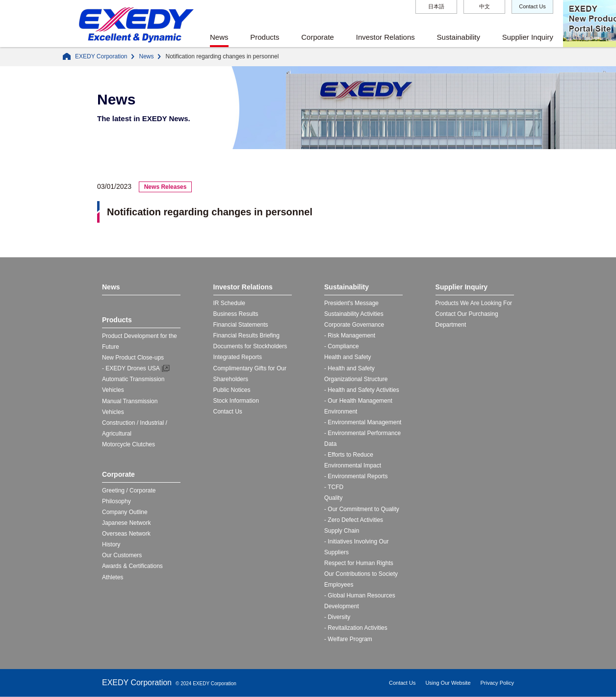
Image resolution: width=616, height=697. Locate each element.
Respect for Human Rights (359, 563)
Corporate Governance (354, 325)
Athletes (113, 577)
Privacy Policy (497, 683)
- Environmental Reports (356, 476)
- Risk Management (350, 336)
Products (265, 37)
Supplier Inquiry (528, 37)
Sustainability (459, 37)
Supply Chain (342, 531)
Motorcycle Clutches (128, 444)
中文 (485, 6)
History (111, 544)
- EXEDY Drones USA (131, 368)
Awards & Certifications (132, 566)
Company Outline (125, 512)
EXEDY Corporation (101, 56)
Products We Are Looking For (474, 303)
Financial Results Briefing (246, 336)
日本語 (436, 6)
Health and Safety (347, 357)
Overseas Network (126, 534)
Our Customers (122, 555)
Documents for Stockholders (250, 346)
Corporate (318, 37)
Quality (333, 498)
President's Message (351, 303)
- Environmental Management (363, 422)
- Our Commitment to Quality (362, 509)
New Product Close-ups (133, 358)
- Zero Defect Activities (354, 520)
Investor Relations (385, 37)
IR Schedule (229, 303)
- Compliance (342, 346)
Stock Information (236, 401)
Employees (339, 585)
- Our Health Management (358, 401)
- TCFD (334, 487)
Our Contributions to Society (361, 574)
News (219, 37)
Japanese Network (126, 523)
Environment (341, 412)
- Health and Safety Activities (362, 390)
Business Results (236, 314)
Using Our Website (448, 683)
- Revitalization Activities (356, 628)
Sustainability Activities (354, 314)
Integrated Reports (238, 357)
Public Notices (232, 390)
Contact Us (532, 6)
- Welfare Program (348, 639)
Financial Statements (241, 325)
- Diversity (337, 617)
